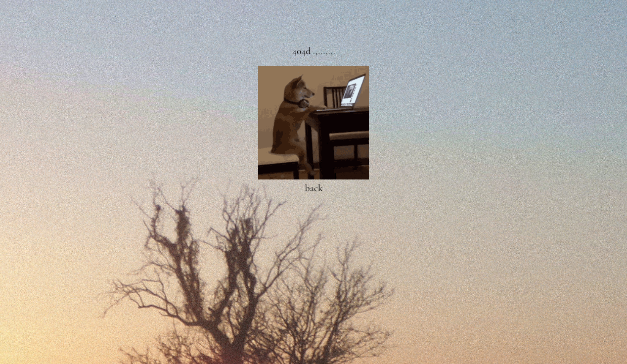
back (314, 188)
